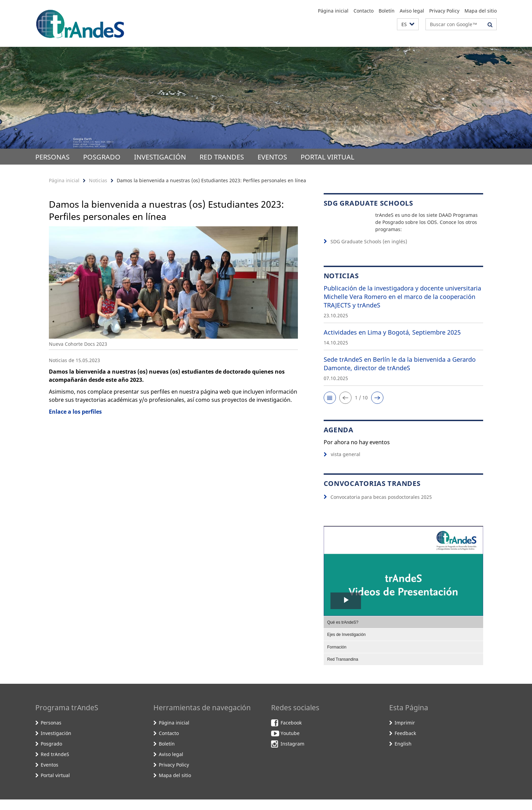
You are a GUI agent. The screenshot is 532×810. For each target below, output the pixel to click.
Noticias (98, 180)
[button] (408, 24)
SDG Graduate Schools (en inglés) (369, 252)
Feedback (405, 744)
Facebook (291, 733)
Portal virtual (327, 157)
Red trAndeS (222, 157)
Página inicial (333, 11)
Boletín (387, 11)
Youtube (290, 744)
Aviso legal (412, 11)
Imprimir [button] (405, 733)
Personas (52, 157)
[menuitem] (403, 633)
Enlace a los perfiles (75, 412)
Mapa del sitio (481, 11)
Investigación (160, 157)
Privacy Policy (444, 11)
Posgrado (102, 157)
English (403, 755)
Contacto (364, 11)
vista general (342, 465)
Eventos (272, 157)
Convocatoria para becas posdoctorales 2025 (381, 507)
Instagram (292, 755)
